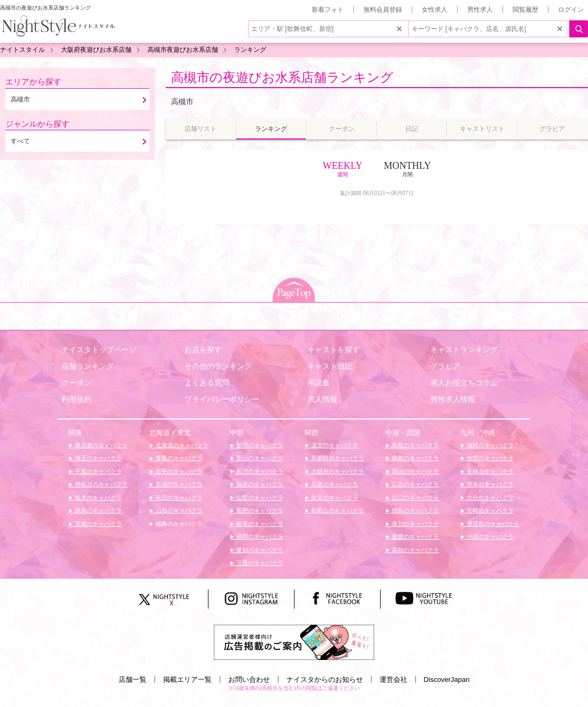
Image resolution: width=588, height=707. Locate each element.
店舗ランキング (88, 366)
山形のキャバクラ (178, 510)
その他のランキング (218, 366)
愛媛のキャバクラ (415, 537)
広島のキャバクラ (415, 484)
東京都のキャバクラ (100, 445)
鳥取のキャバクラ (415, 445)
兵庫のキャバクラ (334, 484)
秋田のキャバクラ (178, 498)
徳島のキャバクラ (415, 510)
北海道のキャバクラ (181, 445)
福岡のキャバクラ (489, 445)
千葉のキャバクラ (98, 471)
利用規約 (76, 399)
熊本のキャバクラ (489, 484)
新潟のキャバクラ (259, 445)
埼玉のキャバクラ (98, 458)
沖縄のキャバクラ (489, 537)
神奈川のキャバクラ (100, 484)
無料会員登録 (383, 10)
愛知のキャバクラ (259, 550)
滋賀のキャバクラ (334, 445)
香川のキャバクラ (415, 524)
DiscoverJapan (447, 679)
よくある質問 (207, 383)
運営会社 (393, 679)
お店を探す (203, 349)
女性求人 (435, 10)
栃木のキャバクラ (98, 498)
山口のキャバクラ (415, 498)
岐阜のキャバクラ (259, 524)
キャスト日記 (330, 366)
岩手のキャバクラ (178, 471)
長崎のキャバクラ (489, 471)
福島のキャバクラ (178, 524)
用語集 (319, 383)
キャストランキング (464, 349)
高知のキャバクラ (415, 550)
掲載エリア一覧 (187, 679)
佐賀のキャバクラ (489, 458)
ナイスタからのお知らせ (325, 679)
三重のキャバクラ (259, 563)
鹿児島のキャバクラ (492, 524)
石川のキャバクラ (259, 471)
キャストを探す (334, 349)
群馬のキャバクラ (98, 510)
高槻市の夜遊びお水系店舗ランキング (282, 77)
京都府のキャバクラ (337, 458)
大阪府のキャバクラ (337, 471)
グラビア (445, 366)
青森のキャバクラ (178, 458)
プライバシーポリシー (222, 399)
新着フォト (328, 10)
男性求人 (480, 10)
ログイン (571, 10)
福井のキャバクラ (259, 484)
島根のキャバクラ (415, 458)
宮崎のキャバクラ (489, 510)
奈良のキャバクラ (334, 498)
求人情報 (322, 399)
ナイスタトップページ (99, 349)
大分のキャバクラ (489, 498)
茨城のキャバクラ (98, 524)
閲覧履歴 (525, 10)
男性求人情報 (453, 399)
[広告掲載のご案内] (294, 642)
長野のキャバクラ (259, 510)
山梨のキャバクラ (259, 498)
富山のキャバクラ (259, 458)
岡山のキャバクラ (415, 471)
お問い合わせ (249, 679)
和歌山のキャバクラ (337, 510)
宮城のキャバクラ (178, 484)
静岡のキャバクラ (259, 537)
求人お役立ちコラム (464, 383)
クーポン (76, 383)
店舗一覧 (133, 679)
